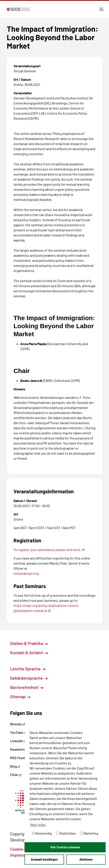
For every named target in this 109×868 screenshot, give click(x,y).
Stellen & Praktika (29, 643)
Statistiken (66, 833)
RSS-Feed (17, 758)
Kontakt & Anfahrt (29, 653)
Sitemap (20, 697)
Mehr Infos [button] (38, 825)
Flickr (16, 775)
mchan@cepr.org (26, 573)
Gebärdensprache (29, 678)
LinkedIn (18, 741)
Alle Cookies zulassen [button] (65, 847)
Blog (15, 766)
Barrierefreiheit (27, 687)
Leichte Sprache (28, 669)
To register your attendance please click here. (49, 550)
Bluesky (18, 724)
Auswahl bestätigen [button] (44, 859)
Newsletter (18, 749)
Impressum (23, 855)
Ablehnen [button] (86, 859)
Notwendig (42, 833)
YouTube (18, 732)
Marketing (89, 833)
